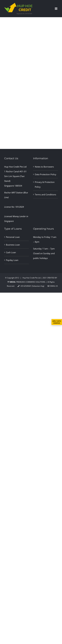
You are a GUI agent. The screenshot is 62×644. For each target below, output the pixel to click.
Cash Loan (11, 252)
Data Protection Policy (46, 174)
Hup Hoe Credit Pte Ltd (15, 167)
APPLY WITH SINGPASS (57, 322)
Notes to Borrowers (44, 167)
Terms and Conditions (45, 194)
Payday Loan (12, 260)
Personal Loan (13, 237)
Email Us (53, 286)
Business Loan (13, 245)
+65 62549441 (25, 286)
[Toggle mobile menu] (56, 9)
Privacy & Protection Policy (45, 184)
